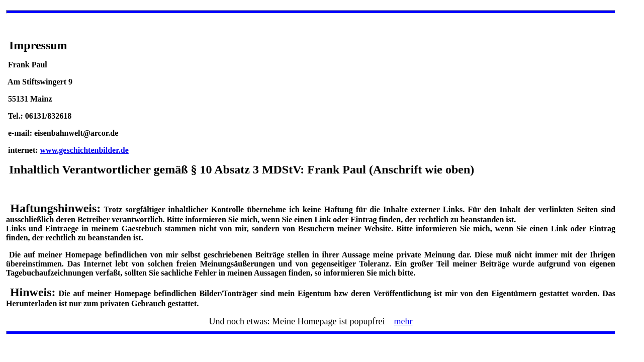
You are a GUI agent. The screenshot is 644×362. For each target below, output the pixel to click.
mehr (403, 321)
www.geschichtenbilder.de (84, 150)
